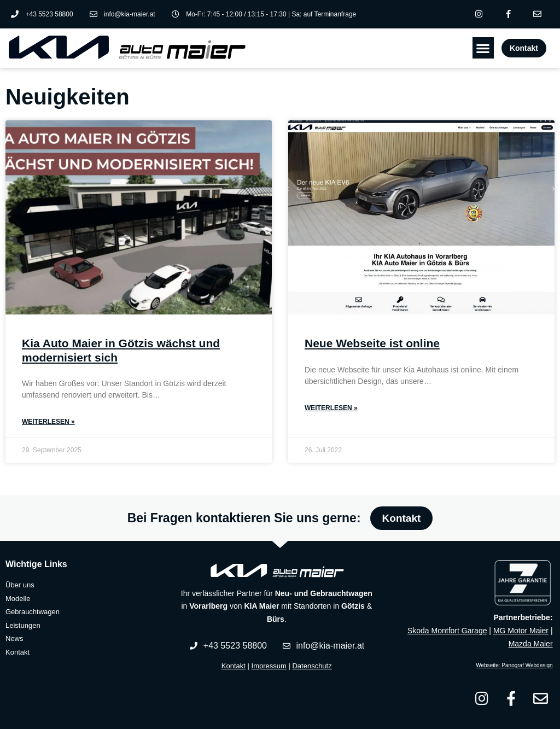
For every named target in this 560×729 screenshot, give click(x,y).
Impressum (269, 666)
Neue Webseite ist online (372, 344)
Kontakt (234, 666)
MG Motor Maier (521, 631)
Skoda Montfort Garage (447, 631)
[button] (483, 48)
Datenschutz (312, 666)
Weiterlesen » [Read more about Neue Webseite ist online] (331, 408)
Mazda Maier (531, 644)
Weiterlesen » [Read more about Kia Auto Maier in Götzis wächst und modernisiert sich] (48, 422)
